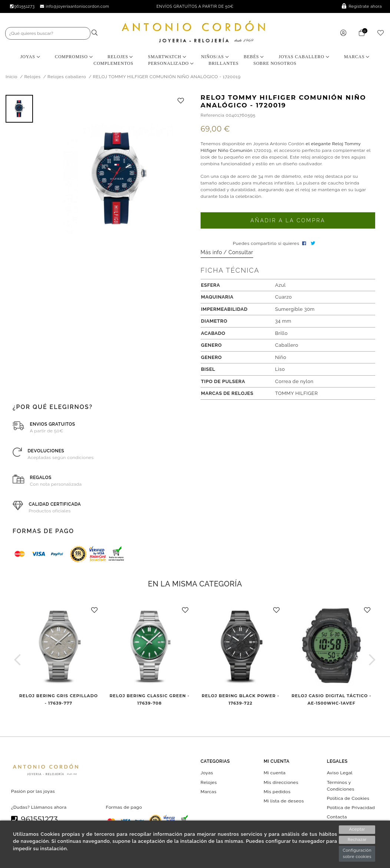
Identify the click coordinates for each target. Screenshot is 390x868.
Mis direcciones (281, 782)
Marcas (357, 57)
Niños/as (215, 57)
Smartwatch (167, 57)
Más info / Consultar (227, 252)
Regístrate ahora (362, 6)
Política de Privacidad (351, 808)
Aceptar (357, 829)
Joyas (30, 57)
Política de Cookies (348, 798)
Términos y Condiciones (341, 785)
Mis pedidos (277, 791)
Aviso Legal (340, 773)
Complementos (113, 63)
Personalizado (171, 63)
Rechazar (357, 840)
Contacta (337, 817)
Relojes (120, 57)
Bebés (254, 57)
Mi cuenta (275, 773)
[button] (18, 659)
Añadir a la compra (288, 220)
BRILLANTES (223, 63)
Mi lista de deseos (284, 801)
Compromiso (74, 57)
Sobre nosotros (275, 63)
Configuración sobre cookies (357, 854)
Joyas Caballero (304, 57)
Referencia (212, 115)
